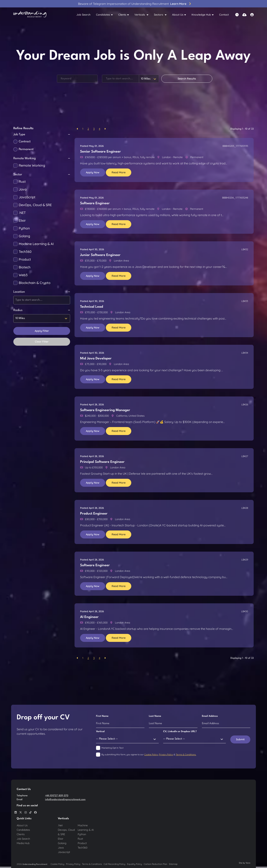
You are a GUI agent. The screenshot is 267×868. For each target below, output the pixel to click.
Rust (22, 182)
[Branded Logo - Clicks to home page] (30, 15)
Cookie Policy (151, 754)
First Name (102, 716)
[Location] (121, 79)
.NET (22, 213)
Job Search (83, 15)
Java (23, 189)
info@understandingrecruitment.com (65, 800)
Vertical (100, 731)
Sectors (159, 15)
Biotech (25, 267)
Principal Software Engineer (102, 462)
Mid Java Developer (96, 358)
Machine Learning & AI (36, 244)
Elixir (22, 221)
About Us (178, 15)
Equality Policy (135, 864)
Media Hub (23, 843)
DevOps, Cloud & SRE (35, 205)
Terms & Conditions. (186, 754)
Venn (248, 863)
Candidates (103, 15)
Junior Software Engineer (100, 255)
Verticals (140, 15)
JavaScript (27, 197)
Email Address (210, 716)
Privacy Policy (166, 754)
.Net (60, 825)
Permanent (26, 149)
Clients (122, 15)
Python (24, 228)
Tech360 (25, 252)
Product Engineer (94, 514)
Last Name (155, 716)
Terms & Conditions (92, 864)
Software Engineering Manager (105, 410)
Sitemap (173, 864)
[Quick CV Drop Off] (244, 15)
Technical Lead (92, 307)
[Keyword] (77, 79)
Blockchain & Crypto (35, 283)
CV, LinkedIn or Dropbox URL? (180, 731)
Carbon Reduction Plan (155, 864)
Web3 (23, 275)
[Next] (105, 129)
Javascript (64, 852)
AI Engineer (89, 617)
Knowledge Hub (201, 15)
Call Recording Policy (114, 864)
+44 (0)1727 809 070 (57, 796)
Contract (25, 142)
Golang (24, 236)
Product (25, 259)
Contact (224, 15)
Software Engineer (95, 203)
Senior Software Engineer (100, 152)
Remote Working (32, 166)
